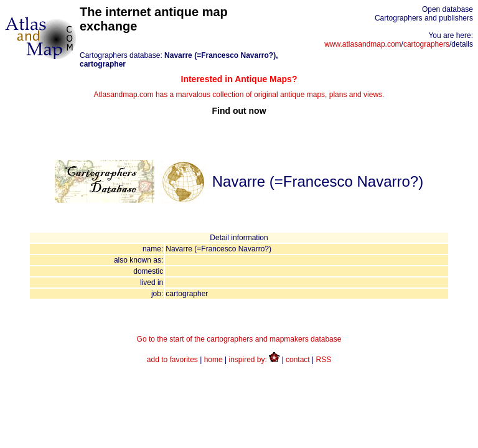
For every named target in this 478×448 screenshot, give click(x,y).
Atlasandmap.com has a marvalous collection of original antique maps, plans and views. (239, 95)
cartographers (426, 44)
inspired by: (255, 360)
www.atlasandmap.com (363, 44)
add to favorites (172, 360)
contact (298, 360)
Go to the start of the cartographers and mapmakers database (239, 339)
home (213, 360)
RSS (324, 360)
